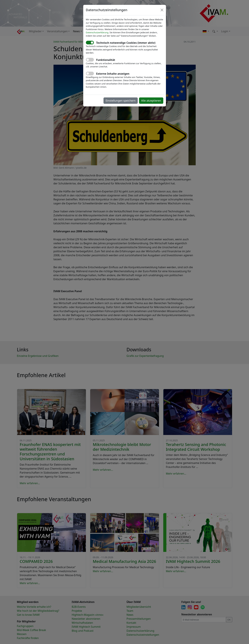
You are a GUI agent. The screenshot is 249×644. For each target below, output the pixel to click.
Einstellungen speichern (121, 101)
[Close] (162, 10)
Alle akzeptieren (151, 101)
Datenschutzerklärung (97, 32)
